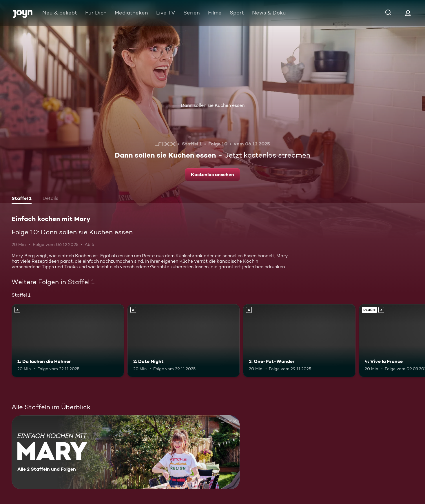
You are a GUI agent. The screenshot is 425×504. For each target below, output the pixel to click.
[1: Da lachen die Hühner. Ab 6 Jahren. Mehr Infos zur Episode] (68, 341)
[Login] (408, 13)
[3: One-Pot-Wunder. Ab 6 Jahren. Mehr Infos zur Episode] (299, 341)
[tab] (22, 199)
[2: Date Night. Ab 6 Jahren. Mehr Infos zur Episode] (184, 341)
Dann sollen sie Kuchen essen (213, 105)
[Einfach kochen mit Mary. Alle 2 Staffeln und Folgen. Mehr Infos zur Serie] (126, 452)
